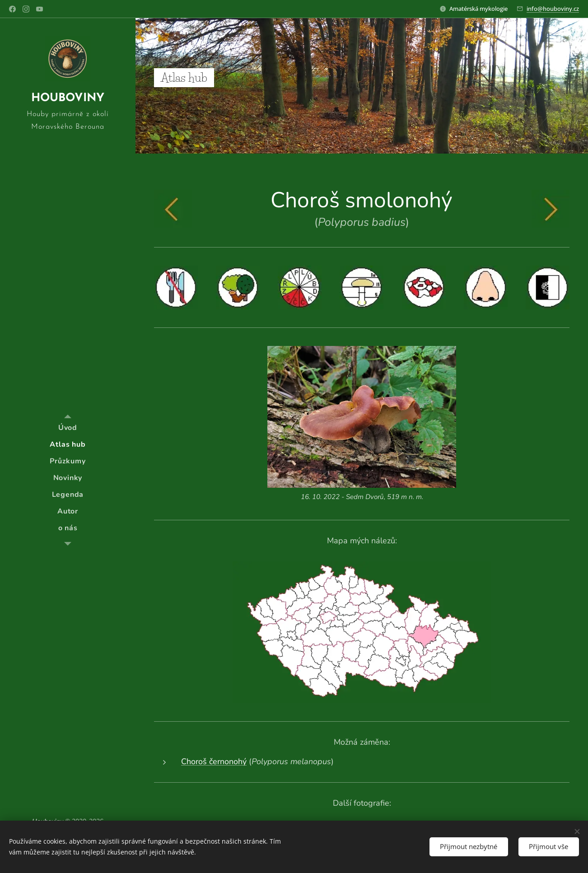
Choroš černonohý (214, 761)
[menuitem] (68, 428)
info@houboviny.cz (553, 9)
